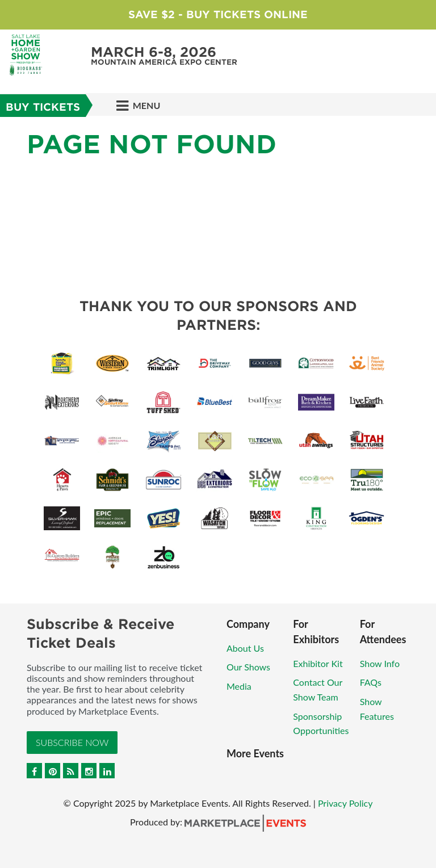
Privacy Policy (345, 803)
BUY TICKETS (43, 107)
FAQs (371, 682)
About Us (245, 648)
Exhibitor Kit (318, 663)
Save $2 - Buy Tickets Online (218, 14)
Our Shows (248, 667)
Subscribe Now (72, 742)
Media (239, 686)
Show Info (380, 663)
